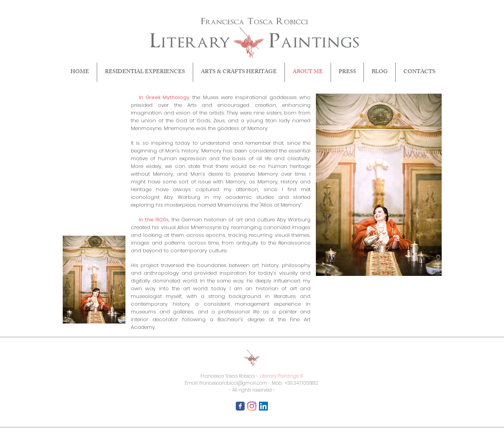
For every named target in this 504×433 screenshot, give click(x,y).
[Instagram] (252, 406)
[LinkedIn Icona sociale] (263, 406)
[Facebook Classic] (240, 406)
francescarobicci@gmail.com (233, 383)
